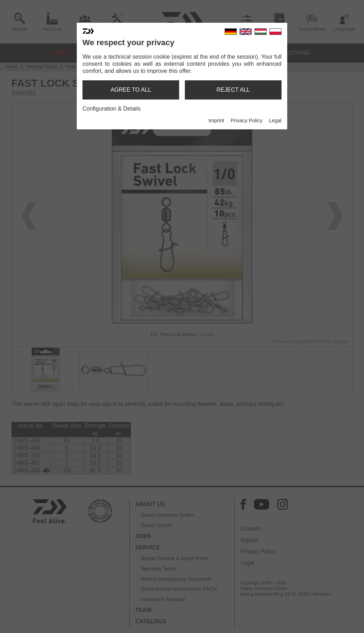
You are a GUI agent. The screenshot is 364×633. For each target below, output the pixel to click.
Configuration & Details (112, 109)
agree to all (131, 90)
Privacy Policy (247, 120)
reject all (233, 90)
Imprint (216, 120)
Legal (275, 120)
